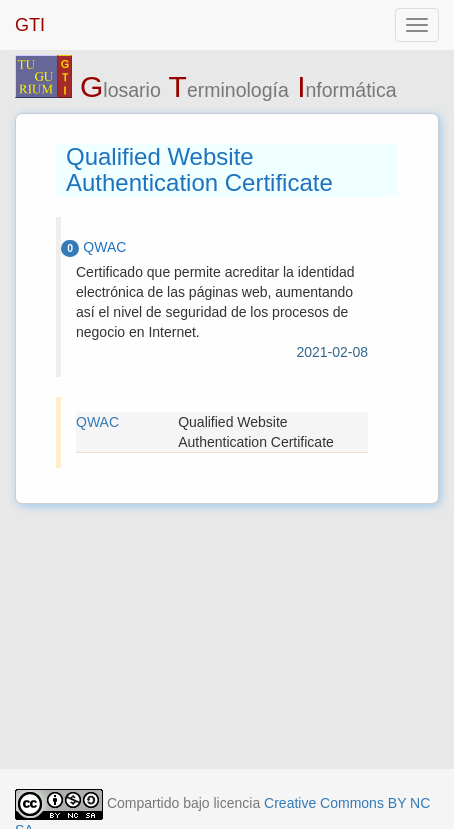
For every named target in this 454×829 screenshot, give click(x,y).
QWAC (97, 422)
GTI (30, 25)
